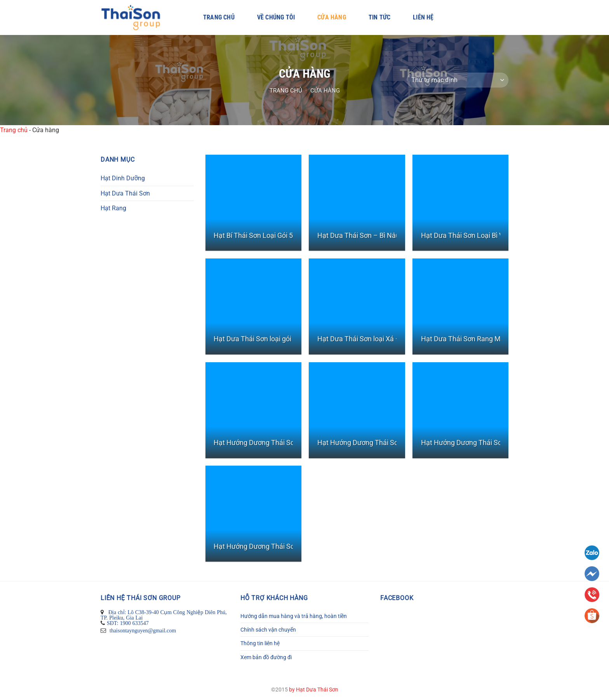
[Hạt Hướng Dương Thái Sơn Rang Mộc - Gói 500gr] (253, 410)
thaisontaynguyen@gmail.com (142, 630)
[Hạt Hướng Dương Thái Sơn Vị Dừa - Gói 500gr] (460, 410)
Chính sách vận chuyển (268, 630)
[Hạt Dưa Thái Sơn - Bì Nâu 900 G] (357, 203)
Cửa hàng (332, 17)
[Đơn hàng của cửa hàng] (458, 80)
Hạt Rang (113, 208)
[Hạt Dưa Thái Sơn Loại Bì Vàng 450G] (460, 203)
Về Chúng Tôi (276, 17)
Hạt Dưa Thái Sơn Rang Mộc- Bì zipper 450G (488, 339)
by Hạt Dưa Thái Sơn (314, 690)
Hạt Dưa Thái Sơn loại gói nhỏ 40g (266, 339)
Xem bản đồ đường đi (266, 657)
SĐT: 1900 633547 (128, 623)
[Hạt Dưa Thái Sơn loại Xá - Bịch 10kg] (357, 306)
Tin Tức (379, 17)
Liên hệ (423, 17)
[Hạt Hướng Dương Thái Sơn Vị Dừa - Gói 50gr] (253, 514)
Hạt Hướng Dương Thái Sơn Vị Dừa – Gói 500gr (493, 443)
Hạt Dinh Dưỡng (123, 178)
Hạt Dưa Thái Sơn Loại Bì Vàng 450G (477, 235)
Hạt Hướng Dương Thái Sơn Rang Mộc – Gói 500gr (291, 443)
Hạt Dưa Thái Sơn (125, 193)
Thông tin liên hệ (260, 643)
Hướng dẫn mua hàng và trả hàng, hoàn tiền (294, 616)
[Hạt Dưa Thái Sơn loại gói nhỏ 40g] (253, 306)
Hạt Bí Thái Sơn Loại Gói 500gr (260, 235)
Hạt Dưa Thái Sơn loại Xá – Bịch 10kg (374, 339)
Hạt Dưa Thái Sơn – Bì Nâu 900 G (368, 235)
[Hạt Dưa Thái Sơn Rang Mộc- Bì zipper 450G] (460, 306)
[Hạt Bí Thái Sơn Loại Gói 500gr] (253, 203)
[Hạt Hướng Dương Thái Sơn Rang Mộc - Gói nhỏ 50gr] (357, 410)
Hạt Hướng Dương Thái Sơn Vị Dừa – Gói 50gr (284, 546)
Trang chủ (219, 17)
